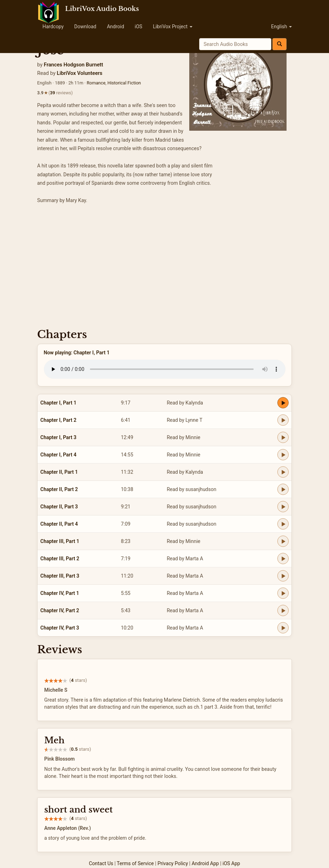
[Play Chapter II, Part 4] (283, 524)
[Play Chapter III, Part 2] (283, 559)
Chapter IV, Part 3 (60, 628)
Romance (96, 83)
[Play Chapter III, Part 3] (283, 576)
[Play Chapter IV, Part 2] (283, 610)
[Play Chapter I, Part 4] (283, 455)
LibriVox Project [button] (172, 26)
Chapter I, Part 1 (58, 403)
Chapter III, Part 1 (60, 541)
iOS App (231, 863)
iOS (138, 26)
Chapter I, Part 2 (58, 420)
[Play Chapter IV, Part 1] (283, 593)
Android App (205, 863)
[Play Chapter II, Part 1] (283, 472)
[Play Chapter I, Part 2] (283, 420)
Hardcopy (53, 26)
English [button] (281, 26)
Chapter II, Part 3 (59, 507)
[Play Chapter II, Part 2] (283, 489)
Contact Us (101, 863)
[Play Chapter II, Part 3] (283, 507)
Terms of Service (135, 863)
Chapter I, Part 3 (58, 437)
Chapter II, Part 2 (59, 489)
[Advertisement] (164, 268)
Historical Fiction (124, 83)
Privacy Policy (173, 863)
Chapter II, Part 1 (59, 472)
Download (85, 26)
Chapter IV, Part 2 (60, 610)
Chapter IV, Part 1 (60, 593)
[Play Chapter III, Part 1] (283, 541)
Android (116, 26)
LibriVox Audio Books (102, 9)
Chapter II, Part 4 (59, 524)
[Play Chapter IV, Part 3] (283, 628)
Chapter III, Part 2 (60, 559)
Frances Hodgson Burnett (74, 65)
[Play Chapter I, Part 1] (283, 403)
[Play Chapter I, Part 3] (283, 437)
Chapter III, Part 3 (60, 576)
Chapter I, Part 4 (58, 455)
